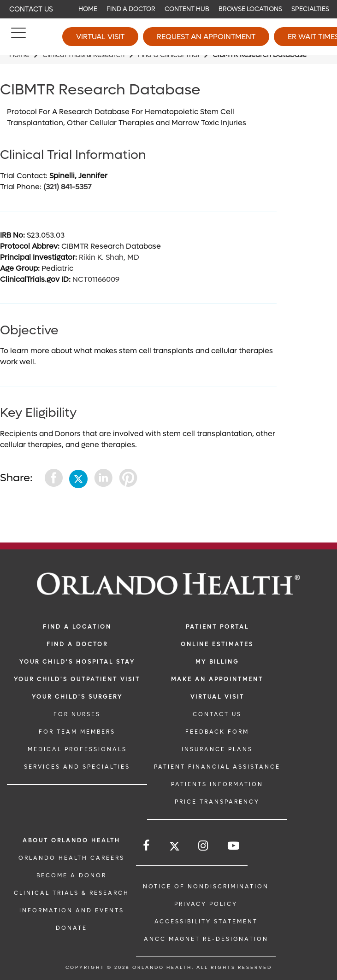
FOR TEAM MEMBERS (77, 732)
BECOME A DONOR (71, 875)
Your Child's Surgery (77, 697)
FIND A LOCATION (77, 627)
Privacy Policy (206, 904)
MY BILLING (217, 662)
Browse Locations (250, 9)
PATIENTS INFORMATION (217, 784)
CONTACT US (217, 714)
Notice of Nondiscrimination (206, 887)
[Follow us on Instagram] (204, 846)
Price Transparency (217, 802)
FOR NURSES (77, 714)
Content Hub (187, 9)
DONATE (71, 928)
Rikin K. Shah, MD (109, 257)
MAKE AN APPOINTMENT (217, 679)
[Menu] (18, 37)
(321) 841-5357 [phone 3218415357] (67, 187)
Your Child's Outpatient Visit (77, 679)
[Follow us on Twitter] (174, 848)
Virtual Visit (100, 37)
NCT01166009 (96, 279)
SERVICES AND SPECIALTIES (77, 767)
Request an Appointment (206, 37)
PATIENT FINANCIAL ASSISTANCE (217, 767)
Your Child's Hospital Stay (77, 662)
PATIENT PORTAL (217, 627)
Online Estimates (217, 644)
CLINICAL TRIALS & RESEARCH (71, 893)
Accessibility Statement (206, 922)
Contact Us (31, 9)
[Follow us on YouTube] (234, 846)
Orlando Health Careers (71, 858)
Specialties (310, 9)
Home (88, 9)
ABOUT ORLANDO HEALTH (71, 840)
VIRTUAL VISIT (217, 697)
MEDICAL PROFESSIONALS (77, 749)
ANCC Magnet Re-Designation (206, 939)
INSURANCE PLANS (217, 749)
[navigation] (168, 9)
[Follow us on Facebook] (147, 846)
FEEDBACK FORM (217, 732)
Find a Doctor (131, 9)
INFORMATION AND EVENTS (72, 910)
